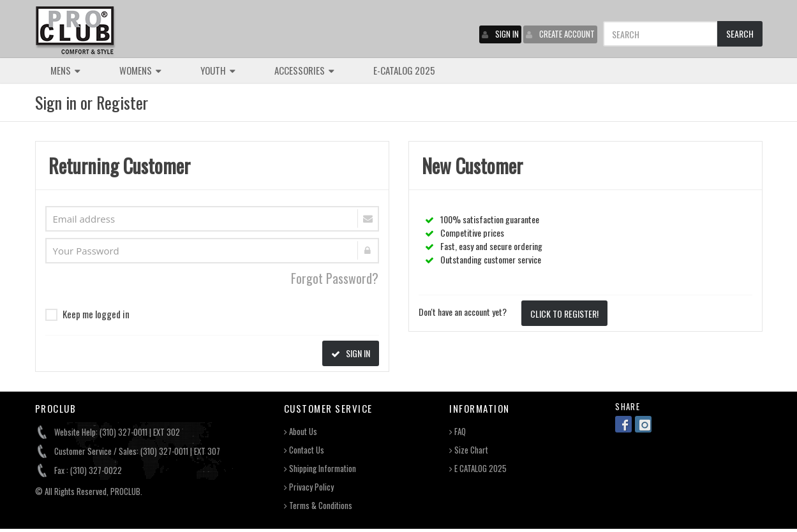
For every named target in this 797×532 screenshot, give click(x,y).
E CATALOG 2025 (478, 469)
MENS (65, 70)
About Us (301, 432)
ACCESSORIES (304, 70)
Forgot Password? (335, 278)
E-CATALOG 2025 (404, 70)
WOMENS (140, 70)
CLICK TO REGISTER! (564, 314)
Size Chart (469, 450)
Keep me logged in (87, 314)
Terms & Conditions (318, 506)
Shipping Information (320, 469)
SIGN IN (500, 34)
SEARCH (740, 33)
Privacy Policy (309, 487)
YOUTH (218, 70)
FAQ (458, 432)
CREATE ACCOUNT (560, 34)
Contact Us (304, 450)
